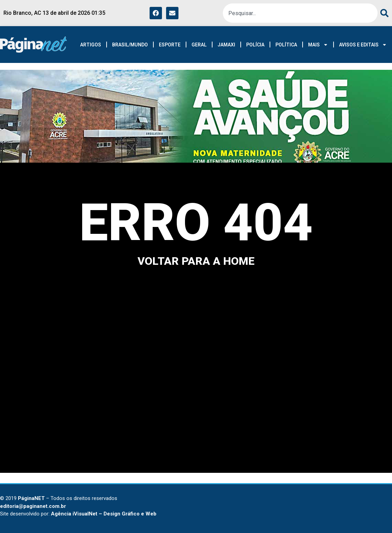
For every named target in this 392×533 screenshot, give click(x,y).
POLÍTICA (286, 45)
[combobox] (300, 13)
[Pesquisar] (383, 13)
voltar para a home (196, 261)
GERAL (199, 45)
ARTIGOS (91, 45)
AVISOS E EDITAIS (363, 45)
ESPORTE (170, 45)
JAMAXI (226, 45)
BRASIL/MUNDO (130, 45)
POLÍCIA (255, 45)
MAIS (318, 45)
